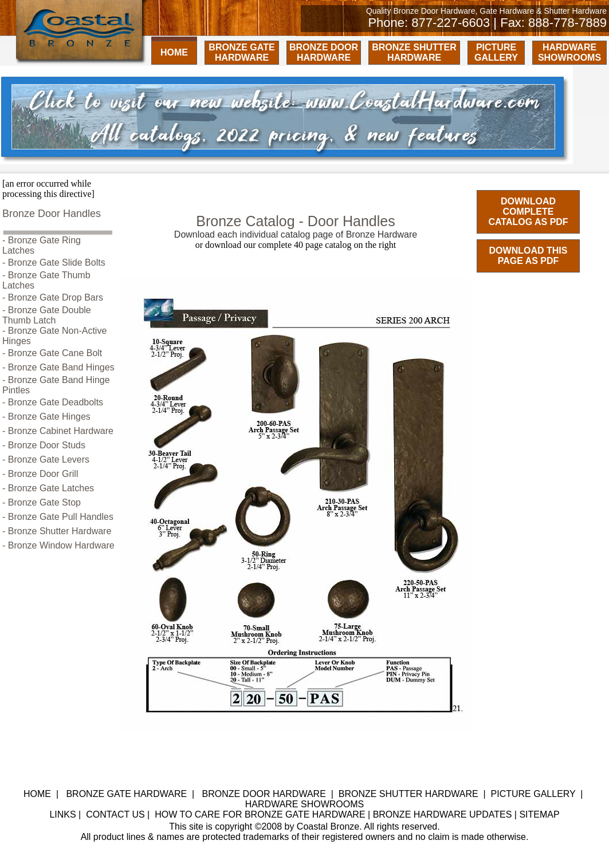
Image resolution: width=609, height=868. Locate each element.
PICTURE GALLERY (496, 52)
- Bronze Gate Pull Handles (58, 517)
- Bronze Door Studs (44, 445)
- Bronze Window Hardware (58, 545)
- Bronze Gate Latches (48, 488)
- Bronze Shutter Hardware (57, 531)
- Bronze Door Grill (40, 474)
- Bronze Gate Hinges (46, 417)
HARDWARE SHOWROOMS (569, 52)
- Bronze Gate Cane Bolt (52, 353)
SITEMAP (539, 814)
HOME (174, 52)
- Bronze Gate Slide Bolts (54, 263)
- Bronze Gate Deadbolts (53, 402)
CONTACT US (115, 814)
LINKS (62, 814)
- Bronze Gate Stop (42, 502)
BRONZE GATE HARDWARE (241, 52)
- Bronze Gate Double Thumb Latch (47, 315)
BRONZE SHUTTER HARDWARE (414, 52)
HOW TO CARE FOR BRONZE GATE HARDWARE (260, 814)
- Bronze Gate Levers (46, 459)
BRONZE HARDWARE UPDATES (443, 814)
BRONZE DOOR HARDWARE (324, 52)
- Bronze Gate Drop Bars (53, 297)
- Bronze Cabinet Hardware (58, 431)
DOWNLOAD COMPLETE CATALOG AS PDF (528, 212)
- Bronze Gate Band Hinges (58, 367)
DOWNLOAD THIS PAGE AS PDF (529, 256)
